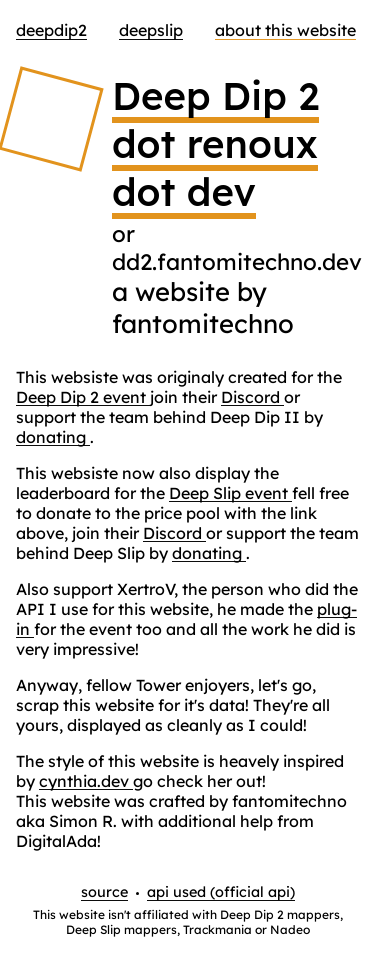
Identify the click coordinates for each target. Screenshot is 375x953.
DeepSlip (151, 30)
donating (53, 437)
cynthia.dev (86, 781)
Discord (252, 397)
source (104, 892)
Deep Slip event (230, 493)
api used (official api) (221, 892)
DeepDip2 (51, 30)
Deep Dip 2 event (83, 397)
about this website (285, 30)
